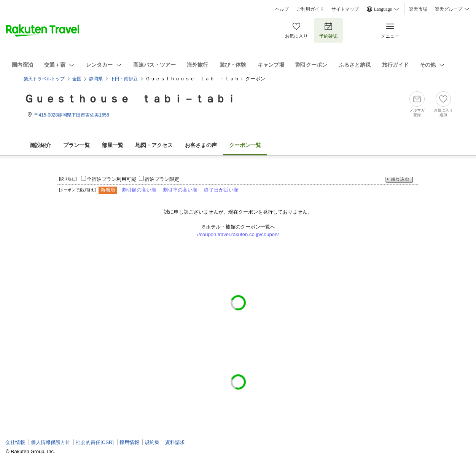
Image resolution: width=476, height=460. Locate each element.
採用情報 (129, 442)
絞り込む (399, 180)
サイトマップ (345, 9)
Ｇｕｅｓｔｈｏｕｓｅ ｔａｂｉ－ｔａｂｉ (130, 99)
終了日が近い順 (221, 190)
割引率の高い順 (180, 190)
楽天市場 (418, 9)
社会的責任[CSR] (95, 442)
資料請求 (175, 442)
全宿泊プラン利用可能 (111, 179)
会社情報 (15, 442)
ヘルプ (282, 9)
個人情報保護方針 (51, 442)
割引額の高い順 (139, 190)
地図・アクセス (154, 145)
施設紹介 (40, 145)
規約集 (152, 442)
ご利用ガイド (310, 9)
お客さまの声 (201, 145)
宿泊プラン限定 (162, 179)
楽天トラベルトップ (44, 79)
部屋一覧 (113, 145)
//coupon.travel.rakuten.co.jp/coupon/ (238, 234)
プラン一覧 (76, 145)
